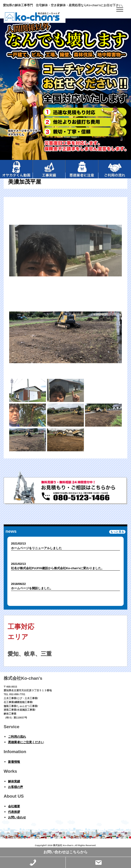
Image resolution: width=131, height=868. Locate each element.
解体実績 (14, 781)
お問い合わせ (17, 817)
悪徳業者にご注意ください (26, 742)
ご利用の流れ (17, 737)
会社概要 (14, 806)
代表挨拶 (14, 812)
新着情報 (14, 762)
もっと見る (117, 532)
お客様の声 (16, 787)
